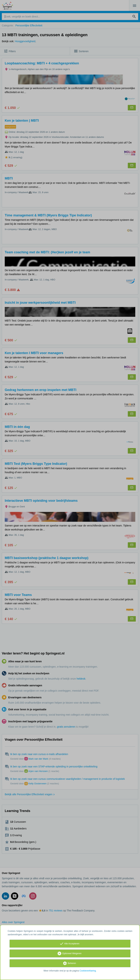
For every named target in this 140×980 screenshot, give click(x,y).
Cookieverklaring (88, 971)
